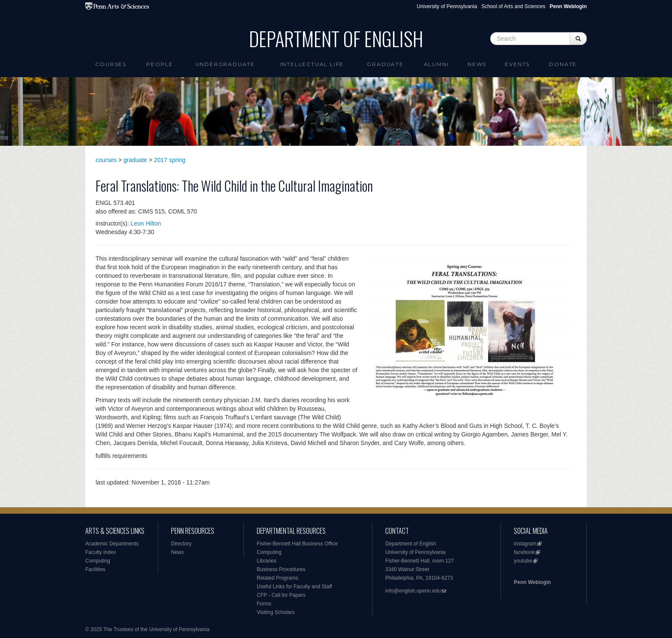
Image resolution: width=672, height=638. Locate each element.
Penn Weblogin (532, 582)
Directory (181, 544)
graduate (135, 160)
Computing (98, 561)
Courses (111, 64)
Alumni (436, 64)
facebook (524, 552)
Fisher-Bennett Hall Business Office (297, 544)
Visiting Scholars (276, 612)
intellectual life (312, 64)
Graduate (385, 64)
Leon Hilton (146, 223)
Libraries (267, 561)
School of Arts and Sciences (513, 6)
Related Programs (277, 578)
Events (517, 64)
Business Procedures (281, 569)
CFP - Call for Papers (281, 595)
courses (106, 160)
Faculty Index (100, 552)
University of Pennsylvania (447, 6)
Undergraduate (225, 64)
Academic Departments (112, 544)
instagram (525, 544)
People (160, 64)
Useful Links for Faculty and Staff (294, 587)
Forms (264, 604)
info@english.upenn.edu (413, 591)
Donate (563, 64)
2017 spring (169, 160)
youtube (523, 561)
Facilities (95, 569)
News (477, 64)
